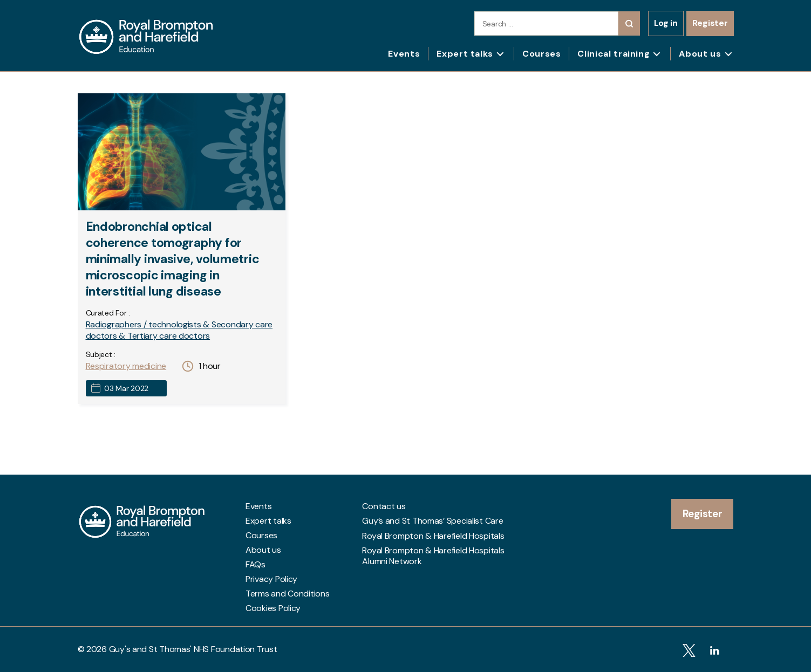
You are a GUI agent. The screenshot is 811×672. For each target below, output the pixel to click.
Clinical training (614, 54)
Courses (541, 54)
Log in (666, 23)
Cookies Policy (273, 608)
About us (700, 54)
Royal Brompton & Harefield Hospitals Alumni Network (433, 553)
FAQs (255, 565)
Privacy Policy (271, 579)
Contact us (384, 506)
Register (710, 23)
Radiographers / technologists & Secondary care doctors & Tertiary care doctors (179, 330)
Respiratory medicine (126, 366)
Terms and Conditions (288, 594)
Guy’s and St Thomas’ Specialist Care (432, 521)
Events (404, 54)
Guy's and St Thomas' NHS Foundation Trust (193, 649)
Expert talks (465, 54)
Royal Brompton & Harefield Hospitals (433, 536)
